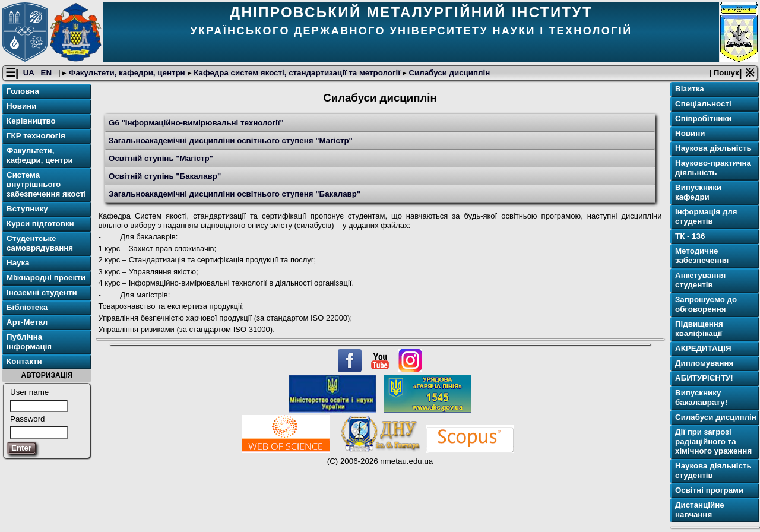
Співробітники (703, 119)
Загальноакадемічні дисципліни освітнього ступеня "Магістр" (231, 140)
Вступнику (27, 209)
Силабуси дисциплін (449, 73)
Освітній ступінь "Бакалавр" (165, 176)
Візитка (690, 89)
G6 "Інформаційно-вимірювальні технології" (196, 123)
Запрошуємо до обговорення (706, 305)
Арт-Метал (27, 323)
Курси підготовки (40, 224)
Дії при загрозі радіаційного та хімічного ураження (713, 442)
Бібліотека (27, 308)
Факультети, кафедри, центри (127, 73)
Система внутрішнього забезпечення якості (46, 185)
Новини (21, 107)
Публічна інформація (29, 342)
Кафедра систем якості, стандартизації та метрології (297, 73)
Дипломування (704, 364)
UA (30, 73)
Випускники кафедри (698, 193)
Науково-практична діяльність (713, 168)
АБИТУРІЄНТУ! (704, 379)
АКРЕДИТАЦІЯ (703, 349)
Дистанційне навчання (700, 510)
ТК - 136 (690, 237)
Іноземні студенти (42, 293)
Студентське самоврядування (40, 244)
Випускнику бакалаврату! (701, 398)
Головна (23, 92)
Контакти (24, 362)
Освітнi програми (709, 491)
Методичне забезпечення (702, 256)
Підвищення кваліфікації (699, 329)
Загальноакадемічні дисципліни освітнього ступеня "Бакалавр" (235, 194)
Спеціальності (703, 104)
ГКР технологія (36, 136)
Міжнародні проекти (46, 278)
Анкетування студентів (700, 281)
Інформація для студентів (706, 217)
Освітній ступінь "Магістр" (161, 158)
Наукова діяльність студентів (713, 471)
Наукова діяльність (713, 149)
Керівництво (31, 121)
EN (47, 73)
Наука (18, 263)
